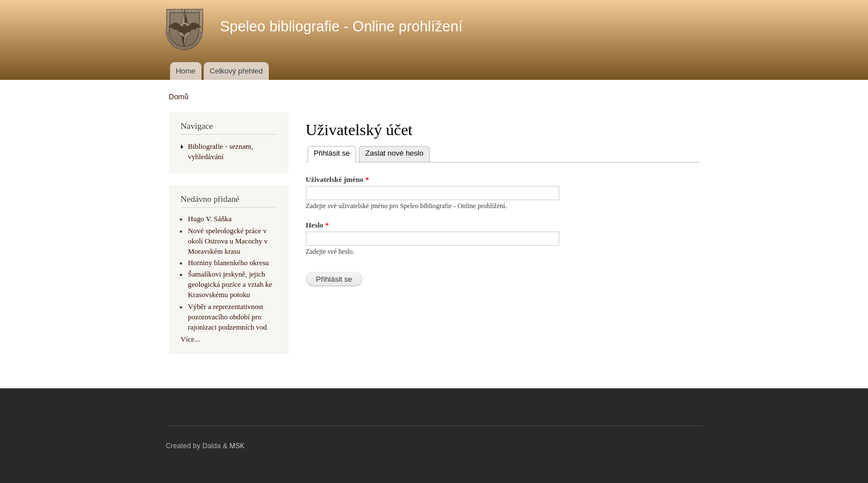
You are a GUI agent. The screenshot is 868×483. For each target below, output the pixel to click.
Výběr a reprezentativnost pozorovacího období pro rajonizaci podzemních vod (227, 317)
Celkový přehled (236, 71)
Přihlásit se (335, 152)
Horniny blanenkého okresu (228, 263)
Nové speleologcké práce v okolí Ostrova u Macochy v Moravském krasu (228, 241)
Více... (191, 339)
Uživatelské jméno (338, 179)
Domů (179, 97)
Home (186, 71)
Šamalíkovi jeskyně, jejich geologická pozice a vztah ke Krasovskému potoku (230, 285)
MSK (237, 446)
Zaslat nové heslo (394, 153)
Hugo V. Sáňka (210, 219)
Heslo (318, 225)
